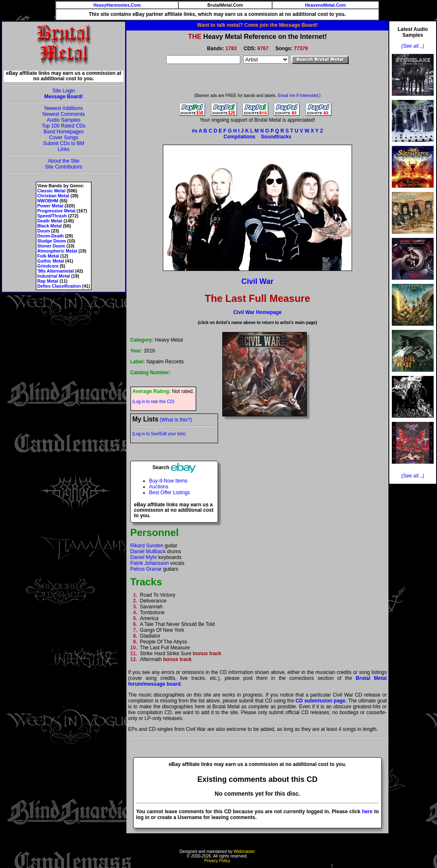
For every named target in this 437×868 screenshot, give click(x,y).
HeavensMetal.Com (325, 5)
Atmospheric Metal (57, 251)
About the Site (63, 161)
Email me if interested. (299, 96)
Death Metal (50, 221)
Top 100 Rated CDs (64, 126)
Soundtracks (276, 137)
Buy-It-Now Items (168, 481)
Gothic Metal (51, 261)
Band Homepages (64, 132)
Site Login (63, 91)
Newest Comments (63, 114)
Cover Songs (63, 138)
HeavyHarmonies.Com (117, 5)
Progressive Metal (56, 211)
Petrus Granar (146, 569)
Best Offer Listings (170, 493)
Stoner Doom (51, 246)
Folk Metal (48, 256)
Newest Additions (64, 108)
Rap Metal (48, 281)
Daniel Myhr (144, 557)
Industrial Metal (54, 276)
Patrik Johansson (149, 563)
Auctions (159, 487)
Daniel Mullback (148, 551)
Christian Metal (53, 196)
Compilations (239, 137)
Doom (44, 231)
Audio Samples (64, 120)
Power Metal (50, 206)
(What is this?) (176, 420)
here (367, 812)
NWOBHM (48, 201)
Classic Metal (51, 191)
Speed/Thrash (52, 216)
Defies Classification (59, 286)
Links (64, 149)
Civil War (257, 281)
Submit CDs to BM (64, 143)
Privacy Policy (217, 861)
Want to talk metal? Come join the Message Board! (257, 25)
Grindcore (48, 266)
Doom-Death (50, 236)
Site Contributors (63, 167)
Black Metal (50, 226)
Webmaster (244, 851)
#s (194, 131)
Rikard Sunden (147, 546)
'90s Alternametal (55, 271)
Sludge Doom (52, 241)
